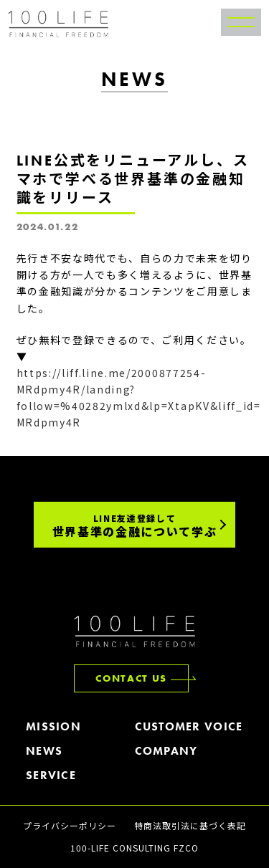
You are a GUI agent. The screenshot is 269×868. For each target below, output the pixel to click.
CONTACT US (131, 678)
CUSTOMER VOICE (189, 727)
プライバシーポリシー (70, 825)
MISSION (53, 727)
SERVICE (51, 776)
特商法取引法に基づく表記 (190, 825)
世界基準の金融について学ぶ (135, 526)
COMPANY (166, 752)
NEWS (44, 752)
